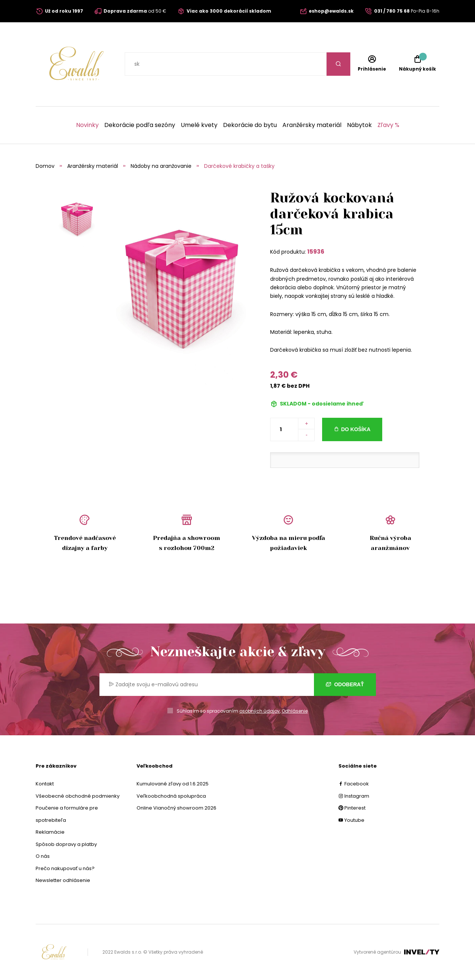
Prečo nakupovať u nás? (65, 868)
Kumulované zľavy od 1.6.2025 (173, 784)
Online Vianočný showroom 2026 (176, 808)
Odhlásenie (295, 711)
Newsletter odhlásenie (63, 880)
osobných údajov (260, 711)
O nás (43, 856)
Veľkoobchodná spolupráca (171, 796)
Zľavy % (388, 125)
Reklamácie (50, 832)
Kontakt (45, 784)
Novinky (87, 125)
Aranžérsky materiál (312, 125)
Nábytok (359, 125)
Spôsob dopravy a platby (66, 844)
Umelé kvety (199, 125)
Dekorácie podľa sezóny (140, 125)
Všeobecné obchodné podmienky (78, 796)
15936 (316, 252)
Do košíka (356, 429)
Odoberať (345, 684)
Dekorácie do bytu (250, 125)
